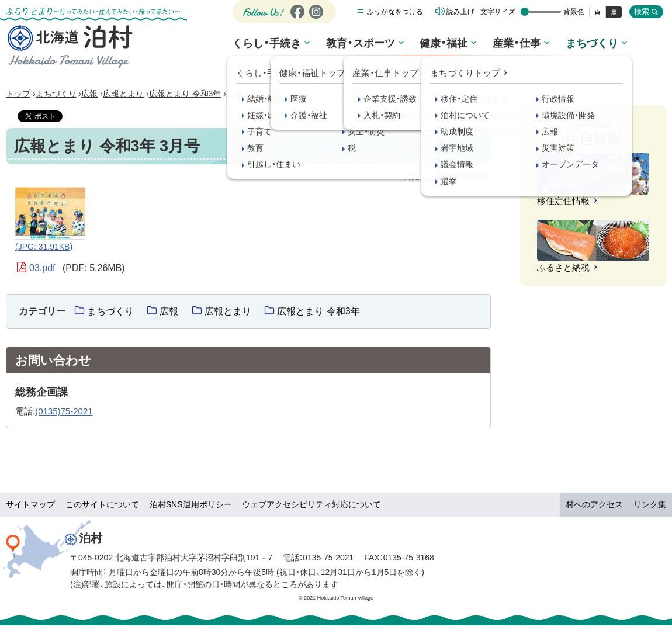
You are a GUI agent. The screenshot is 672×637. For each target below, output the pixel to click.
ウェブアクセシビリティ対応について (311, 504)
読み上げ (460, 15)
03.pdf (77, 268)
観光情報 (627, 47)
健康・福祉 (411, 45)
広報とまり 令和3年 (185, 94)
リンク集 (650, 504)
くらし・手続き (248, 45)
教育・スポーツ (335, 45)
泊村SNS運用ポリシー (191, 504)
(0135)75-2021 (64, 411)
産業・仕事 (479, 45)
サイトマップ (30, 504)
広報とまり (123, 94)
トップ (18, 94)
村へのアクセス (594, 504)
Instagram (316, 21)
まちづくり (547, 45)
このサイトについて (102, 504)
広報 (89, 94)
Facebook (296, 21)
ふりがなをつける (395, 15)
